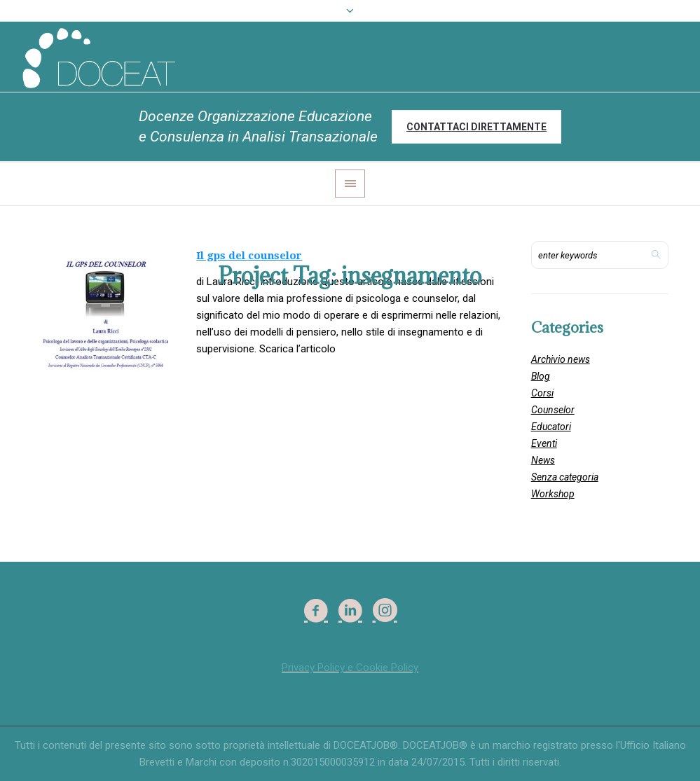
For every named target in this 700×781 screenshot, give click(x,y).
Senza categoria (565, 477)
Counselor (553, 410)
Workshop (553, 494)
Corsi (542, 393)
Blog (541, 376)
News (543, 460)
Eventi (544, 443)
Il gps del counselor (249, 256)
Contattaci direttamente (476, 127)
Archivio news (561, 359)
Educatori (551, 427)
